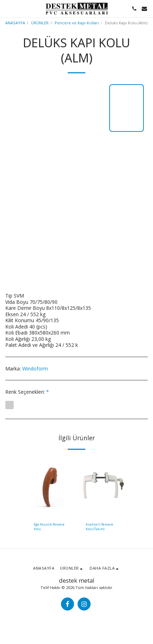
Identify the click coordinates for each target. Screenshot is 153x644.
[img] (51, 487)
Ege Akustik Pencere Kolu (49, 527)
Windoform (35, 369)
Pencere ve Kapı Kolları (77, 23)
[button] (8, 8)
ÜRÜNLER (40, 23)
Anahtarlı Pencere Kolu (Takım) (99, 527)
